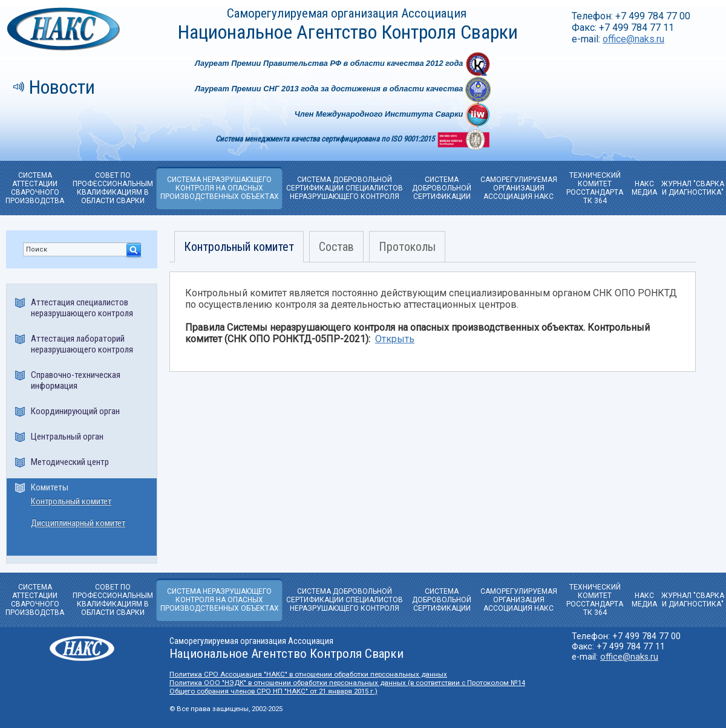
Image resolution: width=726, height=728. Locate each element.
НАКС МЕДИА (644, 188)
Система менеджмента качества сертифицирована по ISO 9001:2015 (326, 139)
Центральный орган (67, 437)
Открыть (395, 339)
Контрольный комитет (71, 502)
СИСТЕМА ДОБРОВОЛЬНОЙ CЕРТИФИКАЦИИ (442, 188)
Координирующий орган (75, 411)
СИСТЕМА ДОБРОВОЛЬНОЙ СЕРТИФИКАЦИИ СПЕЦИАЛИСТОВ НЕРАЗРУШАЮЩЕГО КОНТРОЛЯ (345, 188)
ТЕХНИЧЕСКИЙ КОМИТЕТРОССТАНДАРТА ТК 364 (595, 188)
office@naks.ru (633, 39)
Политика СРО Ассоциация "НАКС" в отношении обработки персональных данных (308, 674)
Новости (62, 87)
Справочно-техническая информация (76, 380)
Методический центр (70, 462)
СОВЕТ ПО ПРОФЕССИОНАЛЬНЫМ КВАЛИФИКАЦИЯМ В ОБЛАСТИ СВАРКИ (113, 188)
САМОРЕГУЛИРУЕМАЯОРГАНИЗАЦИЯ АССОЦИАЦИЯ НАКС (519, 188)
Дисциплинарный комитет (78, 523)
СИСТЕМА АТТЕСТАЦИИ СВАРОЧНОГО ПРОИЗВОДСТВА (35, 188)
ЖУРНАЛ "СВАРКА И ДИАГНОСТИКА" (693, 188)
